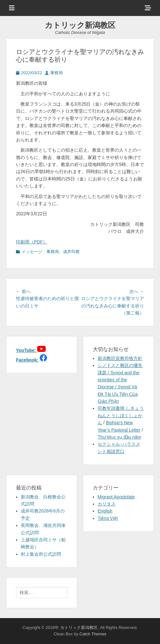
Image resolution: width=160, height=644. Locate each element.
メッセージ (32, 252)
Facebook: (27, 360)
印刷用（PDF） (32, 242)
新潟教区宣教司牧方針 (120, 358)
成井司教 (71, 252)
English (105, 511)
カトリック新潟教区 (80, 25)
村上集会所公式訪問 (41, 554)
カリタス (107, 504)
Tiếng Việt (108, 518)
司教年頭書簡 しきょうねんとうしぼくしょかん (121, 415)
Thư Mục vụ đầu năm (119, 437)
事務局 (56, 73)
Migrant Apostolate (116, 497)
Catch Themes (93, 634)
